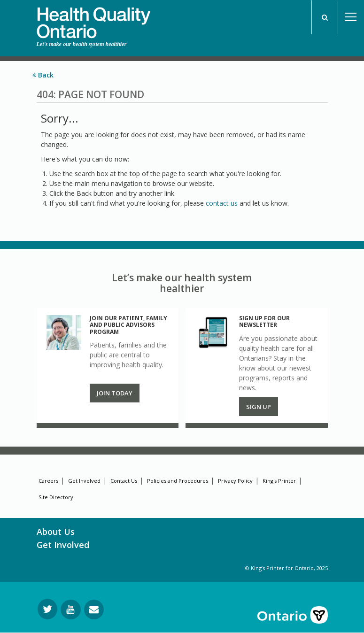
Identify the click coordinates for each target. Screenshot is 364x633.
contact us (222, 203)
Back (43, 75)
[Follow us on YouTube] (71, 610)
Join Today (115, 393)
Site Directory (56, 497)
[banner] (93, 19)
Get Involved (84, 481)
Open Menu (351, 17)
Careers (48, 481)
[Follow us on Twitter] (47, 609)
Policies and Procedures (178, 481)
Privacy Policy (235, 481)
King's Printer (279, 481)
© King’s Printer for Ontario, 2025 (287, 568)
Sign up (259, 407)
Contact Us (124, 481)
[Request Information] (94, 610)
